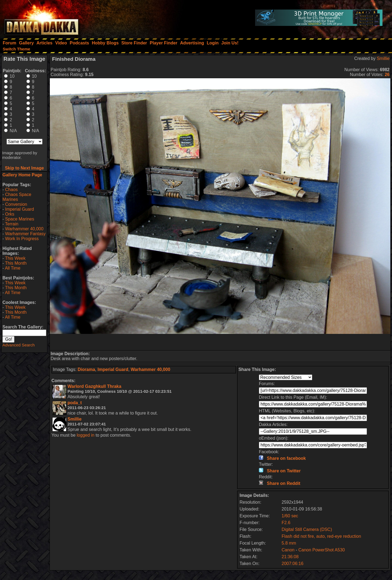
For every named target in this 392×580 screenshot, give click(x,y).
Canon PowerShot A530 (322, 550)
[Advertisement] (220, 342)
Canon (288, 550)
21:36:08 (290, 557)
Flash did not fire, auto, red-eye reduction (321, 536)
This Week (15, 258)
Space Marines (20, 219)
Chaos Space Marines (17, 197)
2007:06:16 (293, 564)
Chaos (11, 190)
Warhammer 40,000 (24, 229)
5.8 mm (289, 543)
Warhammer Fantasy (25, 234)
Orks (10, 214)
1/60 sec (290, 516)
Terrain (12, 224)
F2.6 (286, 523)
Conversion (16, 204)
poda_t (75, 403)
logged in (86, 435)
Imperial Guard (20, 209)
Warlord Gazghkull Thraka (94, 386)
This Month (16, 263)
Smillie (383, 58)
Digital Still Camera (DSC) (307, 529)
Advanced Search (19, 345)
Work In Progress (22, 239)
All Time (13, 268)
